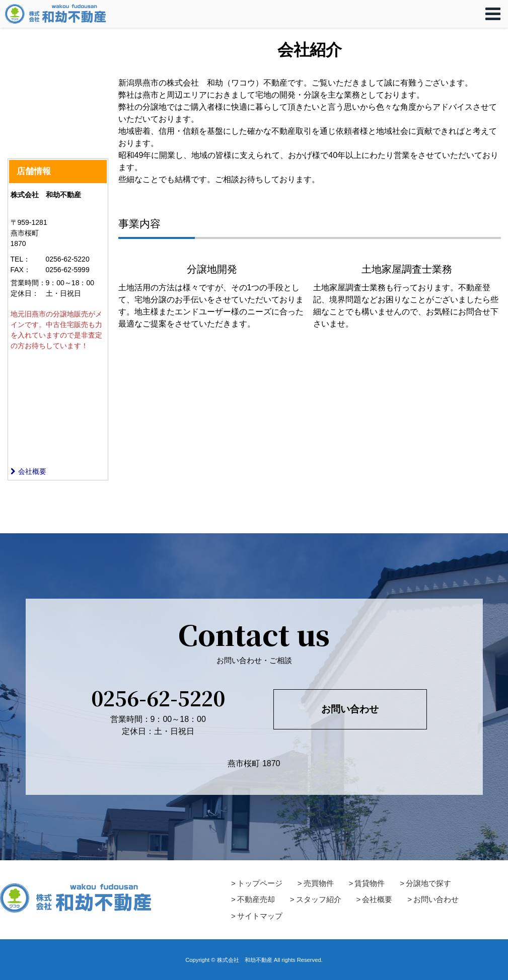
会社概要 (28, 471)
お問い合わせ (350, 709)
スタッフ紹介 (319, 899)
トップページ (260, 883)
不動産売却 (256, 899)
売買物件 (319, 883)
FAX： (21, 270)
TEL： (21, 259)
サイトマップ (260, 916)
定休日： (25, 293)
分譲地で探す (428, 883)
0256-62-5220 (158, 698)
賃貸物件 (370, 883)
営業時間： (28, 283)
